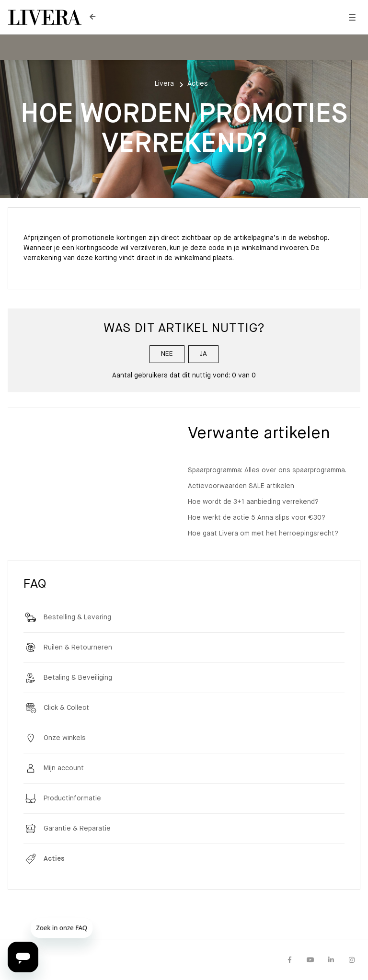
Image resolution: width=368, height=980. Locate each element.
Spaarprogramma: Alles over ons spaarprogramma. (267, 470)
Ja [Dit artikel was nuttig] (203, 354)
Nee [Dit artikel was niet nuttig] (167, 354)
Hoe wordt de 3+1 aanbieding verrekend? (253, 502)
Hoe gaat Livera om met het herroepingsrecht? (263, 534)
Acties (198, 84)
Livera (164, 84)
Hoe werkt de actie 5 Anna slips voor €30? (257, 518)
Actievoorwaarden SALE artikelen (241, 486)
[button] (352, 17)
